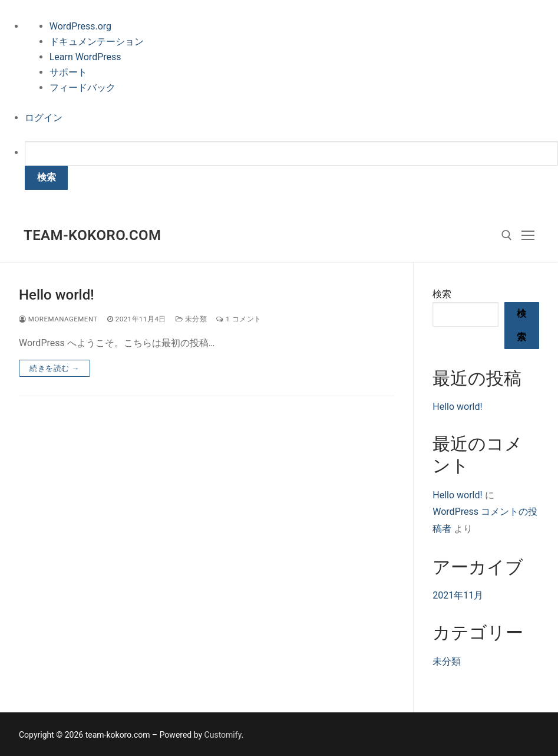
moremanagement (58, 319)
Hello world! (57, 295)
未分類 (191, 319)
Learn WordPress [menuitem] (85, 57)
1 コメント (239, 319)
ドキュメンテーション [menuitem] (97, 42)
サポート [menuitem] (68, 72)
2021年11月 (458, 595)
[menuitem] (291, 165)
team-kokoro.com (92, 235)
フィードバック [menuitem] (82, 88)
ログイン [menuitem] (44, 118)
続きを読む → (55, 368)
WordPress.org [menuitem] (80, 26)
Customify (223, 735)
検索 (442, 294)
